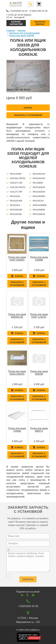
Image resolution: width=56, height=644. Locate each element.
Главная (11, 30)
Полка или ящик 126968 (39, 259)
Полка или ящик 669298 (39, 373)
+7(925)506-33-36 (18, 11)
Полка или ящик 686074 (39, 430)
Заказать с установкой (28, 115)
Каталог (22, 30)
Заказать (28, 578)
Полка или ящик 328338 (22, 35)
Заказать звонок (40, 23)
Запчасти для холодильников (24, 33)
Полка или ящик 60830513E (17, 316)
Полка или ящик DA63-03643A (17, 373)
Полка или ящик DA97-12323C (39, 316)
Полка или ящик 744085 (17, 430)
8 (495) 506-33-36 (39, 11)
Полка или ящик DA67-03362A (17, 259)
